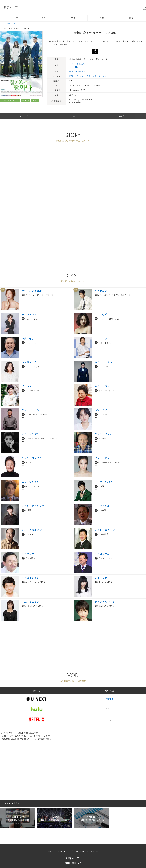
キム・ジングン (30, 434)
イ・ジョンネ (102, 506)
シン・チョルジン (32, 530)
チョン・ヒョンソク (33, 506)
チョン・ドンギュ (105, 434)
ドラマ (15, 18)
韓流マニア (11, 7)
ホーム (49, 851)
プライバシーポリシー (80, 851)
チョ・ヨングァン (77, 72)
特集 (131, 18)
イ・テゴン (74, 67)
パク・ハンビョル (77, 64)
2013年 (3, 101)
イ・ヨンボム (102, 554)
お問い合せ (95, 851)
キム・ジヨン (102, 386)
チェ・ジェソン (30, 410)
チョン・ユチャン (105, 530)
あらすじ (24, 116)
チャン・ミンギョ (105, 602)
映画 (44, 18)
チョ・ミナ (101, 578)
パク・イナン (29, 338)
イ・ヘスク (28, 386)
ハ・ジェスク (29, 362)
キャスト (73, 116)
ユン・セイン (102, 315)
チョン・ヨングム (32, 458)
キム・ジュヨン (103, 362)
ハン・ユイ (101, 410)
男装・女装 (25, 101)
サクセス (35, 101)
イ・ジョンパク (103, 482)
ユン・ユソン (102, 338)
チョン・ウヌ (29, 315)
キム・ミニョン (30, 602)
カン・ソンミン (30, 482)
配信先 (122, 116)
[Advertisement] (68, 241)
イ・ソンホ (28, 554)
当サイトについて (61, 851)
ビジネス (16, 101)
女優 (102, 18)
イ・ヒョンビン (30, 578)
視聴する (109, 699)
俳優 (73, 18)
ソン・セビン (102, 458)
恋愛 (9, 101)
